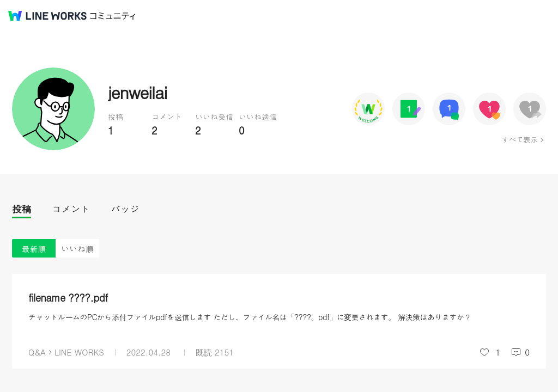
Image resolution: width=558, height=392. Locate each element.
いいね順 (77, 249)
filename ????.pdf (68, 298)
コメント (71, 209)
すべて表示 (520, 139)
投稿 (22, 209)
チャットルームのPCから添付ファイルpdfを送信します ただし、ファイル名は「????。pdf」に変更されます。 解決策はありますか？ (250, 317)
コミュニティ (113, 16)
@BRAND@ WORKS (47, 16)
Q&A (37, 352)
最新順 (34, 249)
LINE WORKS (79, 352)
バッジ (125, 209)
